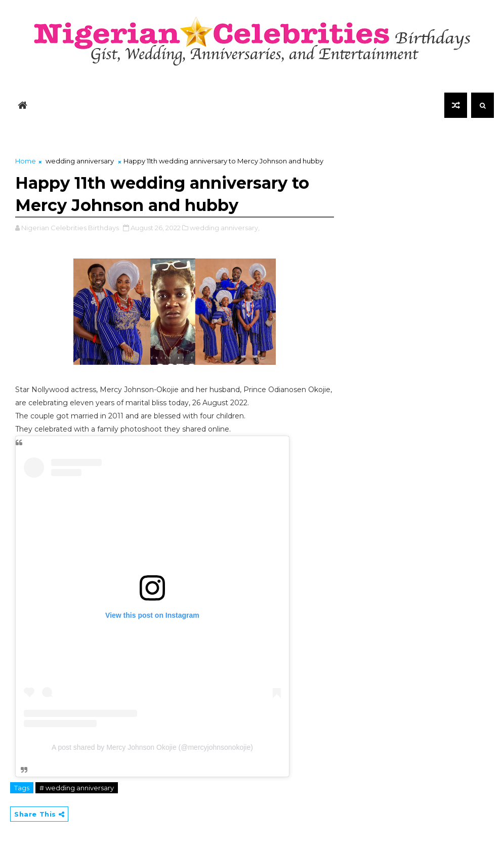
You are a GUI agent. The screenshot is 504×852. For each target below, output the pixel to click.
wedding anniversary (80, 161)
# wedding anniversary (77, 788)
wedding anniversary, (225, 228)
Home (26, 161)
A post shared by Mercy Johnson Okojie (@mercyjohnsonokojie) (152, 747)
